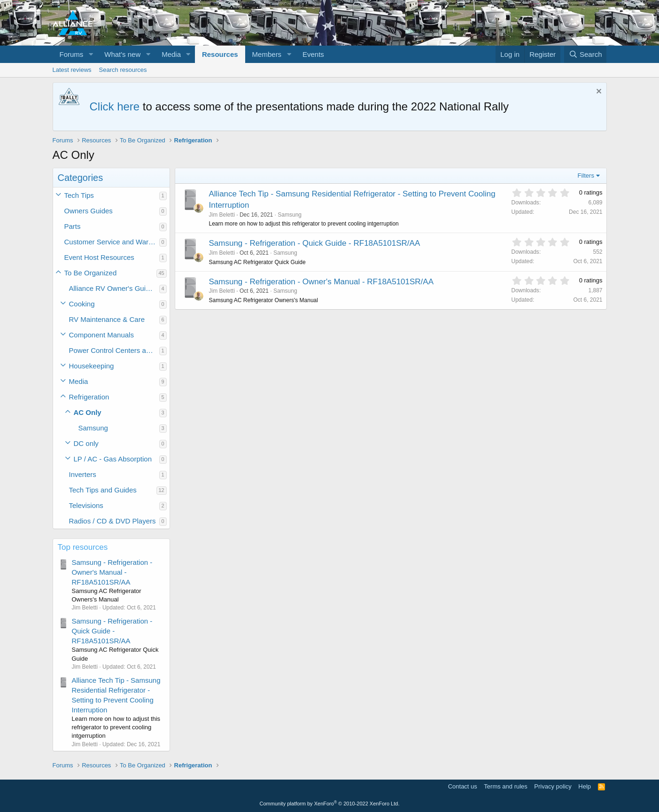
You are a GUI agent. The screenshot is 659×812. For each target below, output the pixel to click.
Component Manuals (101, 335)
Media (171, 54)
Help (585, 786)
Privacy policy (553, 786)
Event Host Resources (99, 257)
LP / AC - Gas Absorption (113, 459)
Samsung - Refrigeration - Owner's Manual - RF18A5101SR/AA (112, 572)
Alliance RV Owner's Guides (113, 288)
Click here (115, 106)
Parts (73, 226)
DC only (86, 443)
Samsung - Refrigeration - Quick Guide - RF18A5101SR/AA (112, 631)
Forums (72, 54)
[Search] (585, 54)
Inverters (83, 474)
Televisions (86, 505)
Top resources (83, 547)
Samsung (93, 428)
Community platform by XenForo (330, 804)
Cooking (82, 304)
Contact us (463, 786)
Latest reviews (72, 70)
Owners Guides (89, 211)
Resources (220, 54)
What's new (122, 54)
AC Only (88, 412)
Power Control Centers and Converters (114, 350)
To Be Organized (91, 273)
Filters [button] (586, 176)
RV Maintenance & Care (107, 319)
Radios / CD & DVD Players (112, 521)
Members (267, 54)
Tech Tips (79, 195)
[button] (91, 54)
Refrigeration (89, 397)
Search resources (123, 70)
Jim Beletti (222, 215)
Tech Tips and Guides (103, 490)
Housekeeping (92, 366)
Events (313, 54)
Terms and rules (505, 786)
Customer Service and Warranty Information (112, 242)
